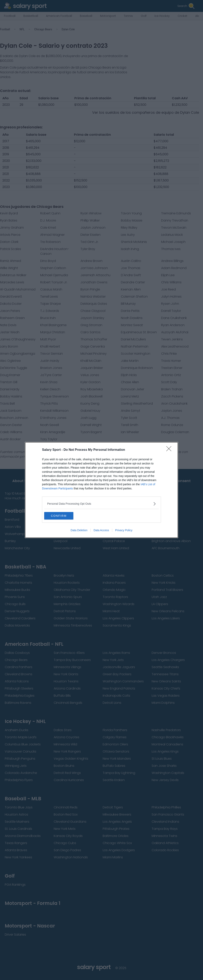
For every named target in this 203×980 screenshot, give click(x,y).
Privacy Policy (124, 530)
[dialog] (101, 490)
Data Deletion (79, 530)
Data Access (101, 530)
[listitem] (101, 504)
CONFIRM (63, 516)
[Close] (170, 450)
